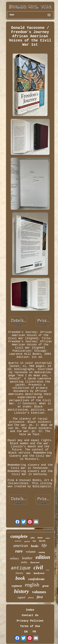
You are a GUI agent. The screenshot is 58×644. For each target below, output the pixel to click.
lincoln (42, 541)
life (44, 545)
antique (21, 568)
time (34, 541)
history (21, 591)
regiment (17, 586)
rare (19, 551)
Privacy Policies (30, 621)
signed (21, 597)
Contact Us (30, 615)
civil (38, 568)
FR (34, 632)
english (32, 585)
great (45, 586)
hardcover (39, 573)
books (35, 546)
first (40, 597)
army (48, 570)
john (33, 538)
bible (28, 573)
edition (43, 557)
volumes (39, 592)
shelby (24, 562)
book (20, 578)
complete (19, 536)
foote (40, 538)
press (31, 597)
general (27, 541)
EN (26, 632)
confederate (36, 579)
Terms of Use (30, 626)
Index (30, 610)
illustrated (35, 562)
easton (42, 552)
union (48, 538)
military (14, 558)
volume (31, 552)
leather (27, 558)
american (21, 546)
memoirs (18, 541)
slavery (19, 573)
